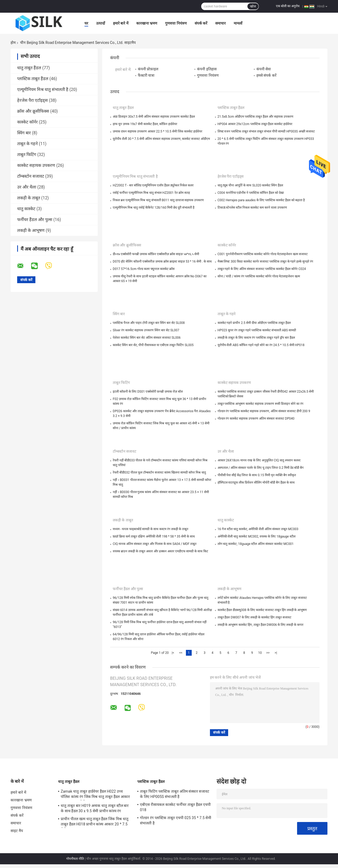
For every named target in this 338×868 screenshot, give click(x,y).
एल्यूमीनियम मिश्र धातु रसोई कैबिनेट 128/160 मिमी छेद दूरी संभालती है (154, 208)
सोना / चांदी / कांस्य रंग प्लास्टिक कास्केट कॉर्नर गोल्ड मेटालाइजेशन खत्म (259, 276)
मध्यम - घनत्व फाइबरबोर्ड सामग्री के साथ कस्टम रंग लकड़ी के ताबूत (151, 529)
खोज (253, 6)
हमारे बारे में (121, 23)
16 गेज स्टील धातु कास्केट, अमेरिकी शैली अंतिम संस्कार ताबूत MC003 (258, 529)
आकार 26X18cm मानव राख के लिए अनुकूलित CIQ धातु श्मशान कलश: (259, 460)
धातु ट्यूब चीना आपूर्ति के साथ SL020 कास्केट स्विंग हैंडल (250, 185)
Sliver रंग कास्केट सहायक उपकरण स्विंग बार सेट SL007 (146, 330)
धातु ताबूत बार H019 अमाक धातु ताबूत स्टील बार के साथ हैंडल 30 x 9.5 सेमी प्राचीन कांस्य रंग (95, 808)
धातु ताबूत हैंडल (29, 68)
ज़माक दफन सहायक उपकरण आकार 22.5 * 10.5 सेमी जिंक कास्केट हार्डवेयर (158, 131)
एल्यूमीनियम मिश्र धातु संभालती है (43, 89)
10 (260, 653)
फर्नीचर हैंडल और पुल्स (35, 220)
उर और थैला (27, 187)
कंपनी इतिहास (207, 69)
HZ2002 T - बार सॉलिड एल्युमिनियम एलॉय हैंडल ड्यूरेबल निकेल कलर (153, 185)
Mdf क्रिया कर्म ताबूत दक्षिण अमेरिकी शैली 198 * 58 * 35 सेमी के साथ (154, 536)
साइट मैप (17, 831)
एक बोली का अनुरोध (288, 6)
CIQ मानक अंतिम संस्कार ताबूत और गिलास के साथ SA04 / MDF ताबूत (155, 544)
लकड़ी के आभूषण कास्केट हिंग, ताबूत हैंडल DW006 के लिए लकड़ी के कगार (261, 625)
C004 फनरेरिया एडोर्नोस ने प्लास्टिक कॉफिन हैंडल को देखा (251, 193)
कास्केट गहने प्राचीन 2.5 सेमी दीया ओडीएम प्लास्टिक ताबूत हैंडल (254, 323)
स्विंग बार (24, 133)
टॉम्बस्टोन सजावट (31, 176)
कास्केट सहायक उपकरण (36, 165)
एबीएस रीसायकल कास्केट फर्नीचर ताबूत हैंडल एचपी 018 (175, 807)
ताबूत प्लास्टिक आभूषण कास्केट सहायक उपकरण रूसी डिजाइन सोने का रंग (261, 404)
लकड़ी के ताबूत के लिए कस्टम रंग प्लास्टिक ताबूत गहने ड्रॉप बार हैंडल (256, 338)
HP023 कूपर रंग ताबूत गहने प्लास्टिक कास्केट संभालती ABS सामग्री (257, 330)
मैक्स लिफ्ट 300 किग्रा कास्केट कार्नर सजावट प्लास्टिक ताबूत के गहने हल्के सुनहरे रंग (266, 261)
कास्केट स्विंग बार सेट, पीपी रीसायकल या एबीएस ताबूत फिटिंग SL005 (153, 345)
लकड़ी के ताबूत (29, 198)
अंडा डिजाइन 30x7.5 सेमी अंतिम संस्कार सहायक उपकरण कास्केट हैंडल (154, 117)
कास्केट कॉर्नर (27, 122)
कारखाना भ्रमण (147, 23)
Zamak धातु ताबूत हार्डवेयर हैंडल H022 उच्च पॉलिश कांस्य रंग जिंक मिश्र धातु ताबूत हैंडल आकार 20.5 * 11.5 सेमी (95, 795)
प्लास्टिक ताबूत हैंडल (33, 79)
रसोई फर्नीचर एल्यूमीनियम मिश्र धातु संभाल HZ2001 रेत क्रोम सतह (151, 193)
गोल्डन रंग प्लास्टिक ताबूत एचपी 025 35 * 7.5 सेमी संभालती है (176, 820)
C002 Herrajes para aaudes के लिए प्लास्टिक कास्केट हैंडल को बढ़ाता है (261, 200)
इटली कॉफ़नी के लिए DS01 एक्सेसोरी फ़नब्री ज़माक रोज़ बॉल (148, 392)
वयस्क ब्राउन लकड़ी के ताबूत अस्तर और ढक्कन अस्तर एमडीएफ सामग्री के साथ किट (160, 551)
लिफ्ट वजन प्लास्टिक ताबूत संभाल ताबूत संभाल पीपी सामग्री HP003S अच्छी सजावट (266, 131)
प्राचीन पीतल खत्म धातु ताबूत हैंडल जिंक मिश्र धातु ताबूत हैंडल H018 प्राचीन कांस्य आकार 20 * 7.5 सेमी (95, 822)
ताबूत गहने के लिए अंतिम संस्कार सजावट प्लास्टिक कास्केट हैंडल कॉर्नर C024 (262, 269)
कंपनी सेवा (264, 69)
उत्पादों (101, 23)
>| (276, 653)
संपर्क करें (201, 23)
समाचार (220, 23)
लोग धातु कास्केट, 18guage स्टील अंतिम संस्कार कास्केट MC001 (256, 544)
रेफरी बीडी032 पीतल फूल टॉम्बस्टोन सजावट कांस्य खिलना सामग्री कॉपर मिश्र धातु (159, 472)
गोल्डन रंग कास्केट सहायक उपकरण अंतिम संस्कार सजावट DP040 (256, 419)
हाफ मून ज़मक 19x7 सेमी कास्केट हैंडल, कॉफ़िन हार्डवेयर (145, 124)
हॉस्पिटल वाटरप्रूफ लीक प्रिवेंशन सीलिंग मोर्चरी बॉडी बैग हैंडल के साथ (256, 483)
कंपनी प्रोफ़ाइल (148, 69)
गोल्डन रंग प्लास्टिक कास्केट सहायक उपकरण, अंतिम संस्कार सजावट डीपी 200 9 (264, 411)
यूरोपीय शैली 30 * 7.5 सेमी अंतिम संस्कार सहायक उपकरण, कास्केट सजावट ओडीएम (161, 139)
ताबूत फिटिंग (27, 155)
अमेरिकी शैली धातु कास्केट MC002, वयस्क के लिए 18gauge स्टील (257, 536)
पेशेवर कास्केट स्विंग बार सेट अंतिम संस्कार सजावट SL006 (147, 338)
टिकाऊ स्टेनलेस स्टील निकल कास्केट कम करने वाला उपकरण (252, 208)
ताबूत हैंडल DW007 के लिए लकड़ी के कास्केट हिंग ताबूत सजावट (255, 617)
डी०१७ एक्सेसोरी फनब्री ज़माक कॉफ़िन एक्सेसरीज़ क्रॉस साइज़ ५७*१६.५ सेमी (156, 254)
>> (268, 653)
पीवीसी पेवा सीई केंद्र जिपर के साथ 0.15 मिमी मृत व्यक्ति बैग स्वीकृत (257, 475)
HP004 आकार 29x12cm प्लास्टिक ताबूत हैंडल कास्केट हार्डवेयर (255, 124)
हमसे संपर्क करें (266, 75)
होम (13, 43)
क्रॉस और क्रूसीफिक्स (33, 111)
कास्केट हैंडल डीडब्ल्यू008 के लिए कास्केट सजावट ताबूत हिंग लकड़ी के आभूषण (262, 610)
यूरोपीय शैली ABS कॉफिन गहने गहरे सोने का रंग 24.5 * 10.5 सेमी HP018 (261, 345)
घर (86, 23)
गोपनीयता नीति (75, 859)
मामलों (238, 23)
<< (181, 653)
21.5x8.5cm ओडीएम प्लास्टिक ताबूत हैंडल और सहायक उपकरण (256, 117)
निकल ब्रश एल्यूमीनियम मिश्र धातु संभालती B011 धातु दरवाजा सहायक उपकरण (158, 200)
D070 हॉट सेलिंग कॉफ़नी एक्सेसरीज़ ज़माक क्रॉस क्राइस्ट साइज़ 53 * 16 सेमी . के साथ (162, 261)
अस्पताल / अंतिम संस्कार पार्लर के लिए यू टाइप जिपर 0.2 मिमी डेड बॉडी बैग (261, 468)
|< (173, 653)
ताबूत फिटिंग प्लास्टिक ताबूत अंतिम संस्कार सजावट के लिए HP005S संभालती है (175, 794)
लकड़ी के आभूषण (31, 230)
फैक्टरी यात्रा (146, 75)
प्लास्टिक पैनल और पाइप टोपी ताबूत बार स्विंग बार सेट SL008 (149, 323)
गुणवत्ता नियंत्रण (176, 23)
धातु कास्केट (26, 209)
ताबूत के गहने (27, 144)
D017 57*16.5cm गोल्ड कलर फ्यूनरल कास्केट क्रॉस (144, 269)
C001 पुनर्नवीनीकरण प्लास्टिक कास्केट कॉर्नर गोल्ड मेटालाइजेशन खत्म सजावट (263, 254)
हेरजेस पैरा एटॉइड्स (32, 100)
